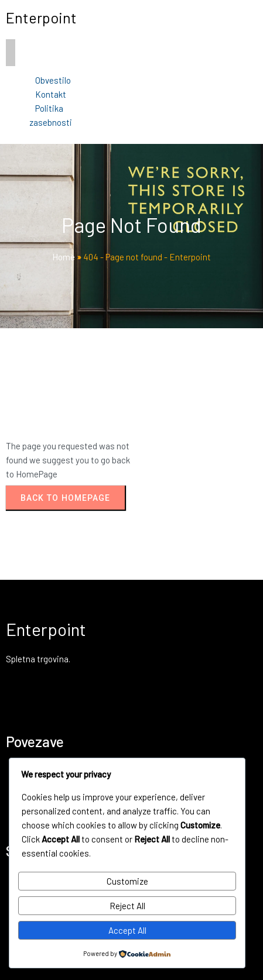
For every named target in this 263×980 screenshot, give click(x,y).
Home (64, 257)
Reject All (127, 906)
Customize (127, 881)
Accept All (127, 930)
